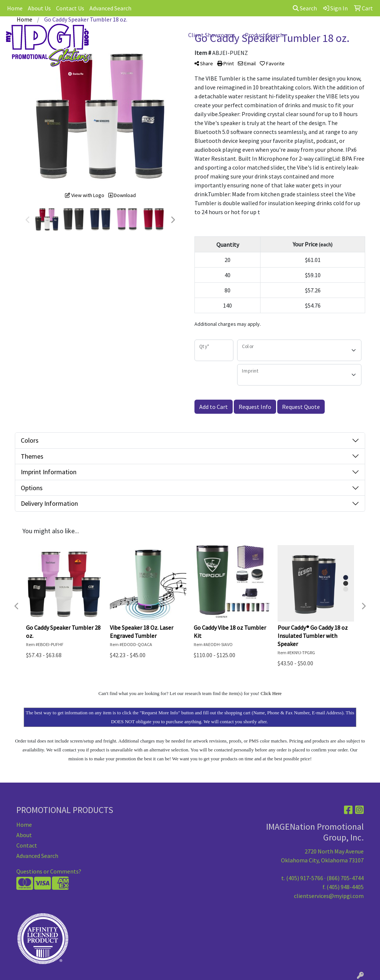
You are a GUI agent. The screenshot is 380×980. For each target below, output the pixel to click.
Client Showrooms (212, 35)
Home (15, 8)
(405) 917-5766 (305, 878)
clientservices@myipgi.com (329, 896)
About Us (39, 8)
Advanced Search (110, 8)
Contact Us (70, 8)
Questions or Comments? (49, 871)
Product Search (264, 35)
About (24, 835)
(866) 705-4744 (345, 878)
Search (305, 8)
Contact (27, 845)
